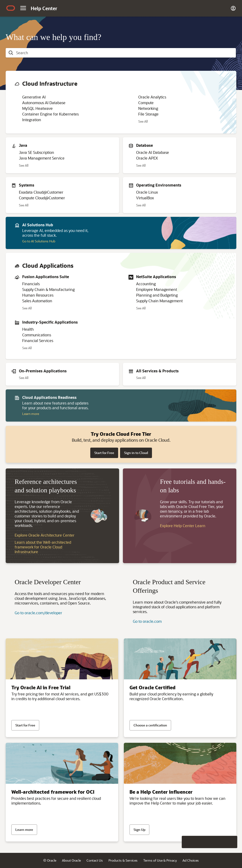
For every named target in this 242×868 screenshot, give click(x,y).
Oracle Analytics (152, 97)
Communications (37, 335)
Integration (32, 120)
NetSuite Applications (156, 277)
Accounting (146, 284)
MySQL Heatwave (37, 108)
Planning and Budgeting (157, 295)
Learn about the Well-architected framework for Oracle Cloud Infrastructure (43, 547)
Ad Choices (191, 860)
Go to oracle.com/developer (38, 613)
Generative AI (34, 97)
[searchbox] (125, 53)
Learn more (31, 414)
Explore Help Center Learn (183, 526)
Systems (27, 185)
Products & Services (123, 860)
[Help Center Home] (44, 8)
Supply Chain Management (159, 301)
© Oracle (50, 860)
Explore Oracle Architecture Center (45, 535)
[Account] (233, 8)
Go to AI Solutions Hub (39, 241)
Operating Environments (159, 185)
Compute (146, 103)
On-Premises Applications (43, 371)
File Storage (148, 114)
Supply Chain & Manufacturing (48, 289)
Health (28, 329)
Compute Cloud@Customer (42, 198)
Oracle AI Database (153, 152)
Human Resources (38, 295)
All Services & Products (157, 371)
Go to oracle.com (147, 621)
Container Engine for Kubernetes (50, 114)
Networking (148, 108)
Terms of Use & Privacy (160, 860)
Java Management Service (42, 158)
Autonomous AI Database (44, 103)
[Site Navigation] (23, 8)
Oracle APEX (147, 158)
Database (145, 145)
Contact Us (95, 860)
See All (143, 121)
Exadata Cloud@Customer (41, 192)
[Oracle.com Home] (11, 9)
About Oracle (71, 860)
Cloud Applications (48, 265)
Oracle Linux (147, 192)
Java (23, 145)
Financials (31, 284)
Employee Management (157, 289)
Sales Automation (37, 301)
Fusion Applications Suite (46, 277)
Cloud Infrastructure (50, 83)
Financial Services (38, 341)
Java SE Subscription (37, 152)
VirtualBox (145, 198)
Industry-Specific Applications (50, 322)
